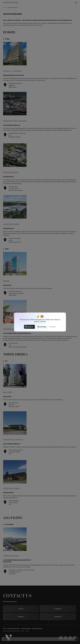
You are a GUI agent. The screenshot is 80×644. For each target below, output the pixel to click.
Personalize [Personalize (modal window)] (53, 327)
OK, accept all (29, 327)
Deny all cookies (42, 327)
